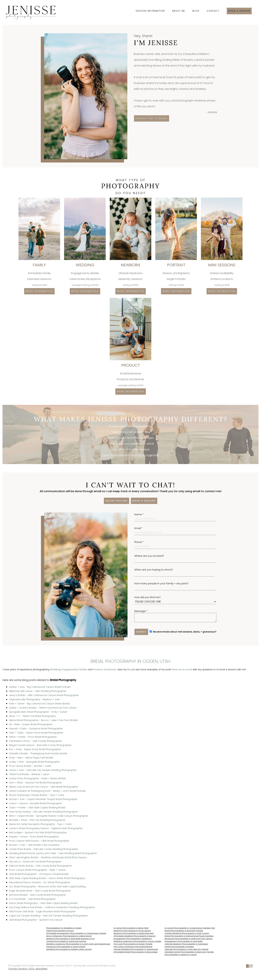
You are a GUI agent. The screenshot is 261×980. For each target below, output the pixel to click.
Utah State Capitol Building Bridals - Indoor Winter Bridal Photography (47, 878)
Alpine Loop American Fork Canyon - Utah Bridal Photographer (44, 787)
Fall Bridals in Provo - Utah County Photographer (36, 741)
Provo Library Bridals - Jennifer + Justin (30, 766)
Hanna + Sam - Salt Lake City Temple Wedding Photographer (43, 770)
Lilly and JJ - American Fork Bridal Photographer (35, 862)
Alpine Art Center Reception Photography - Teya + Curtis (40, 824)
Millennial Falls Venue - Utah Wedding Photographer (38, 691)
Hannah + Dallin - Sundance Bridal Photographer (36, 729)
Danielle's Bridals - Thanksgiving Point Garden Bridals (38, 754)
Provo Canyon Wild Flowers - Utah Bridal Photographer (39, 841)
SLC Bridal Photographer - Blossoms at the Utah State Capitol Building (47, 887)
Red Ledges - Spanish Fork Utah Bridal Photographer (38, 833)
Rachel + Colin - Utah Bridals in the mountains (34, 845)
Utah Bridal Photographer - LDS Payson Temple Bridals (39, 874)
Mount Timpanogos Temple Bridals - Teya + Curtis (37, 795)
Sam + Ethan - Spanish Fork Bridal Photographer (36, 783)
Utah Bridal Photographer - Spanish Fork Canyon (36, 920)
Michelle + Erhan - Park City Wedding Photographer (37, 820)
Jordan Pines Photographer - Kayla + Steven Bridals (37, 778)
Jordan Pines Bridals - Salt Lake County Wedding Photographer (44, 849)
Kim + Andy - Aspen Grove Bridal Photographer (35, 749)
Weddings (56, 670)
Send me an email (182, 670)
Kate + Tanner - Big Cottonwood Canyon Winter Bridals (40, 704)
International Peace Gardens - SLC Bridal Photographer (40, 882)
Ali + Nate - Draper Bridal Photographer (31, 724)
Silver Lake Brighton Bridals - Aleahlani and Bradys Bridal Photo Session (48, 857)
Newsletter (42, 969)
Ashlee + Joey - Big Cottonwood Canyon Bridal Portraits (40, 687)
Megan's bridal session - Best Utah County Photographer (40, 745)
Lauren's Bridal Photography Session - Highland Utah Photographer (46, 828)
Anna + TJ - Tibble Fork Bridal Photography (32, 716)
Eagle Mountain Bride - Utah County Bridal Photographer (40, 891)
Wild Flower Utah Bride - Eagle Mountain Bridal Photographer (42, 912)
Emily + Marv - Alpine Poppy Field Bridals (31, 758)
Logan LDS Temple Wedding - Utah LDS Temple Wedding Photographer (49, 916)
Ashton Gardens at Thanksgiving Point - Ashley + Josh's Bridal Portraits (47, 791)
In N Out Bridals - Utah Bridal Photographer (32, 899)
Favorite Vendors (18, 969)
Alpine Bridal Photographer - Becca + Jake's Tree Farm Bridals (44, 720)
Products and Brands (105, 670)
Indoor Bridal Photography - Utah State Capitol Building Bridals (43, 903)
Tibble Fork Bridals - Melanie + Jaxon (29, 774)
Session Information (150, 11)
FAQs (31, 969)
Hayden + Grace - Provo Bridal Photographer (34, 837)
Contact (213, 11)
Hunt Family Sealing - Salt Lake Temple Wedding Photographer (44, 812)
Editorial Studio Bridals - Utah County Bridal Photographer (41, 866)
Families (83, 670)
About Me (179, 11)
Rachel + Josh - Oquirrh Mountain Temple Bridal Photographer (43, 799)
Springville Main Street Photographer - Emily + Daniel (38, 712)
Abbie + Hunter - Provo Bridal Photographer (33, 737)
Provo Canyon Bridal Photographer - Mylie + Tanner (37, 870)
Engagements (70, 670)
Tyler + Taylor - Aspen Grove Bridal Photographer (36, 733)
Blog (196, 11)
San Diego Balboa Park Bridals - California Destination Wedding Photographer (52, 907)
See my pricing (117, 501)
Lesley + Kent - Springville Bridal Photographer (35, 762)
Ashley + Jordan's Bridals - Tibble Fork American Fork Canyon (43, 708)
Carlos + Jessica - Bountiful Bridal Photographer (36, 803)
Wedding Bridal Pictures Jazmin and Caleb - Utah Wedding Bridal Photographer (53, 853)
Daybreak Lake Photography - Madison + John (35, 699)
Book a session (239, 11)
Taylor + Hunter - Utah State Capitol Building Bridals (37, 808)
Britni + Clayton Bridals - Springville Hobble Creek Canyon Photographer (49, 816)
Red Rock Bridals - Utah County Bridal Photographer (38, 895)
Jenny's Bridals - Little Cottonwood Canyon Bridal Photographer (44, 695)
